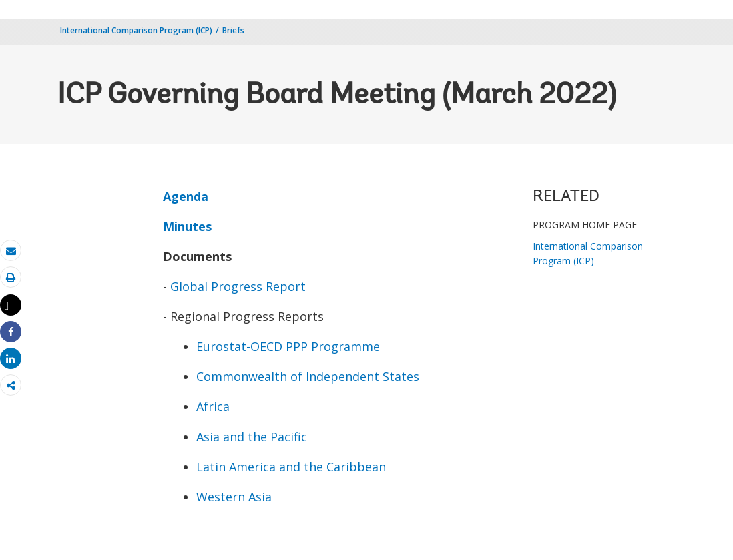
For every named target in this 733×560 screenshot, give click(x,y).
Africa (213, 406)
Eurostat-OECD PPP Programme (288, 346)
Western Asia (234, 497)
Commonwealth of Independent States (308, 376)
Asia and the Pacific (252, 437)
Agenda (186, 196)
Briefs (233, 30)
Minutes (187, 226)
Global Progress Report (238, 286)
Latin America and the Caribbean (291, 467)
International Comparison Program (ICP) (136, 30)
